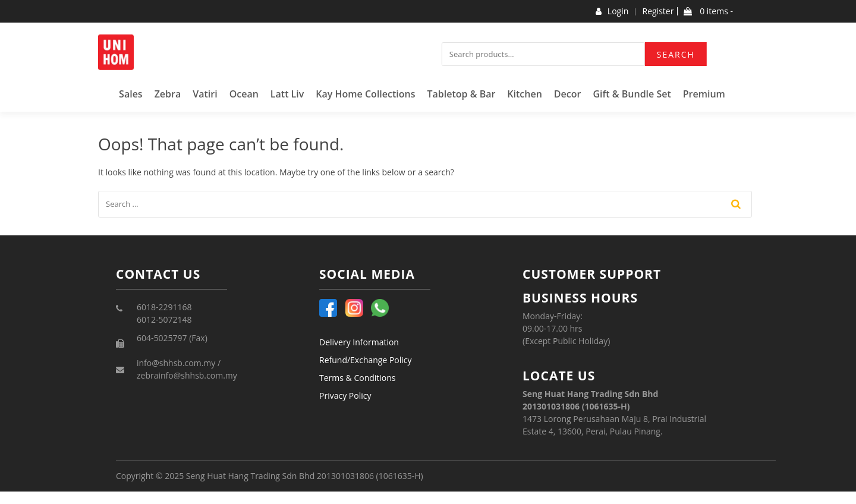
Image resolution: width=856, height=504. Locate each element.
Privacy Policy (345, 396)
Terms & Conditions (358, 378)
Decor (568, 94)
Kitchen (525, 94)
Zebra (168, 94)
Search (676, 54)
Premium (704, 94)
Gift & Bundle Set (632, 94)
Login (612, 11)
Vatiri (205, 94)
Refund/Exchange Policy (366, 360)
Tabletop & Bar (461, 94)
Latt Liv (287, 94)
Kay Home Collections (365, 94)
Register (658, 11)
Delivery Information (359, 342)
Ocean (244, 94)
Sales (131, 94)
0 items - (708, 11)
